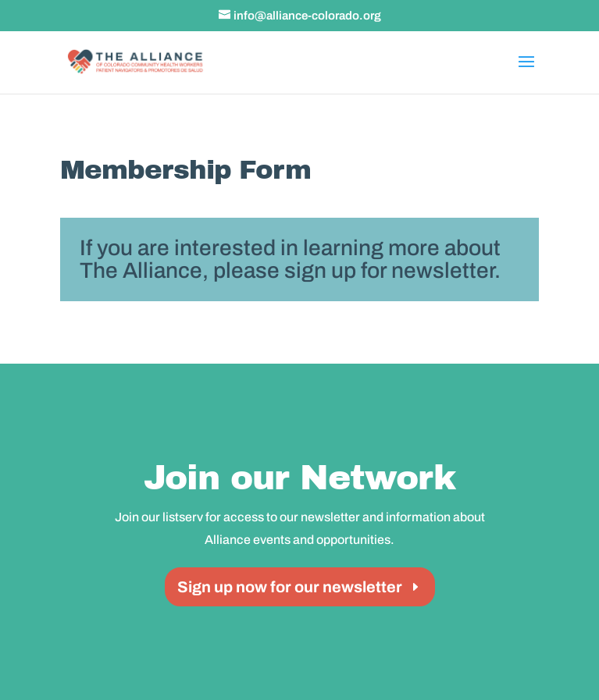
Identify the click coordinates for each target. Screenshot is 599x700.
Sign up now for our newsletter (290, 587)
